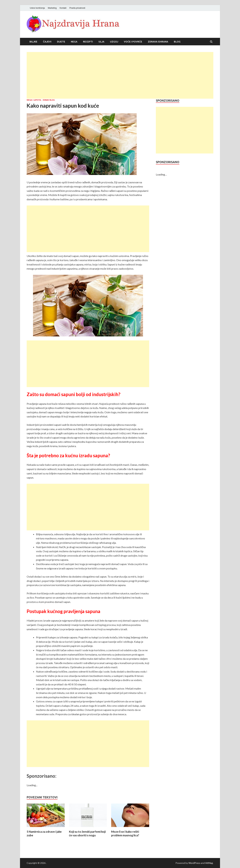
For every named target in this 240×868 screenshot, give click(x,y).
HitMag (209, 863)
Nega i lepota (34, 100)
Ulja (101, 42)
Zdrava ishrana (158, 42)
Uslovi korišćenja (37, 8)
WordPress (194, 863)
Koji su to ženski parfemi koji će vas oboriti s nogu (87, 833)
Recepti (88, 42)
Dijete (61, 42)
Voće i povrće (133, 42)
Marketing (52, 8)
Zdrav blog (49, 100)
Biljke (33, 42)
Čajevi (47, 42)
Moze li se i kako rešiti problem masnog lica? (125, 833)
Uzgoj (114, 42)
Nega (74, 42)
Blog (177, 42)
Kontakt (63, 8)
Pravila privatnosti (77, 8)
